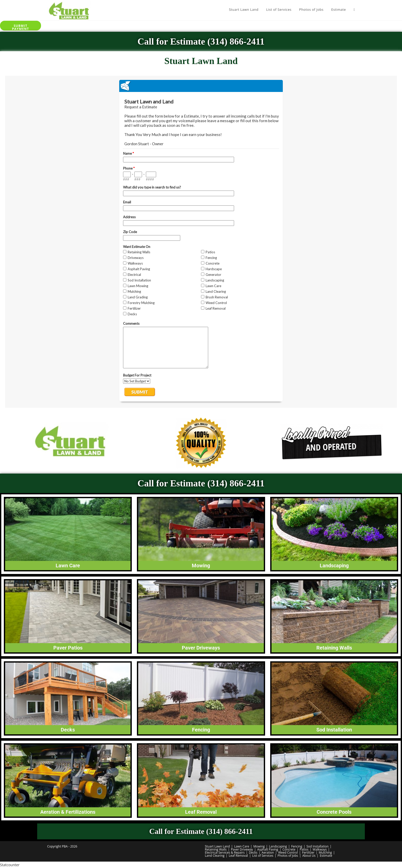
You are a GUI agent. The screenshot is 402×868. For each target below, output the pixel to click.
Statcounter (10, 865)
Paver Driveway (242, 849)
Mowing (259, 846)
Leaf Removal (238, 856)
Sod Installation (317, 846)
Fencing (297, 846)
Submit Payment (21, 27)
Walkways (320, 849)
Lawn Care (242, 846)
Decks (253, 853)
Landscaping (278, 846)
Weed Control (288, 853)
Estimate (326, 856)
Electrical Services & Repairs (225, 853)
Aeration (268, 853)
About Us (309, 856)
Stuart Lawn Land (217, 846)
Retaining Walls (216, 849)
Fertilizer (308, 853)
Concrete (289, 849)
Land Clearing (215, 856)
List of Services (263, 856)
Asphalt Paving (268, 849)
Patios (304, 849)
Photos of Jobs (288, 856)
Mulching (325, 853)
